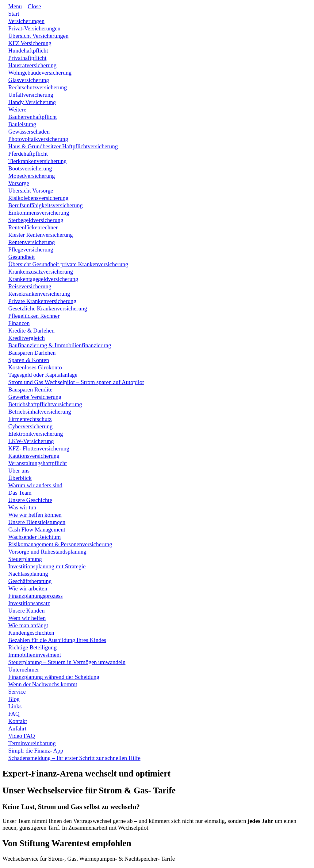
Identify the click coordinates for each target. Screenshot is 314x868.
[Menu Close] (31, 6)
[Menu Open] (12, 6)
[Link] (14, 14)
